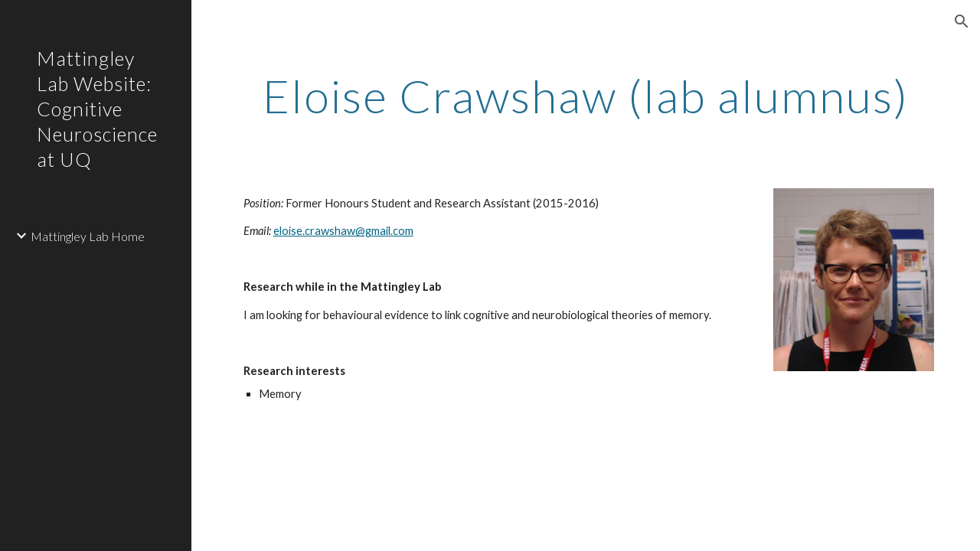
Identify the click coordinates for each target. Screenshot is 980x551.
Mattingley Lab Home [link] (88, 236)
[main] (586, 96)
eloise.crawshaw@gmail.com (343, 231)
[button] (962, 21)
